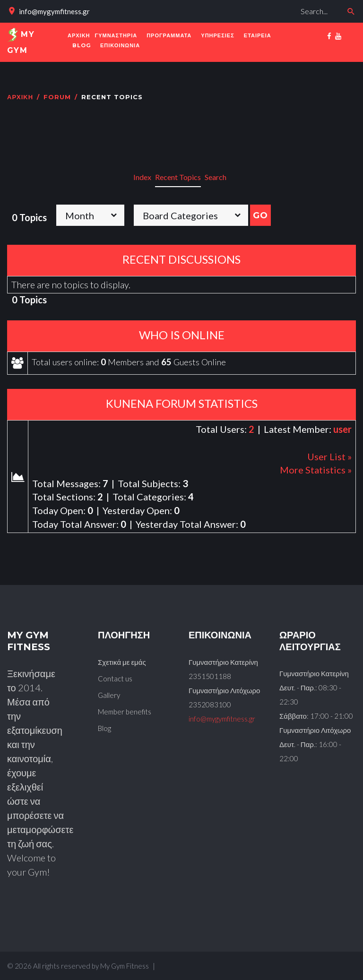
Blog (104, 728)
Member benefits (125, 712)
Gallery (109, 695)
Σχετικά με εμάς (122, 662)
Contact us (115, 679)
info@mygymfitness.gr (54, 11)
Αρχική (20, 101)
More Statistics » (316, 474)
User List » (329, 460)
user (342, 433)
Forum (57, 101)
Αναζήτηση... (249, 3)
